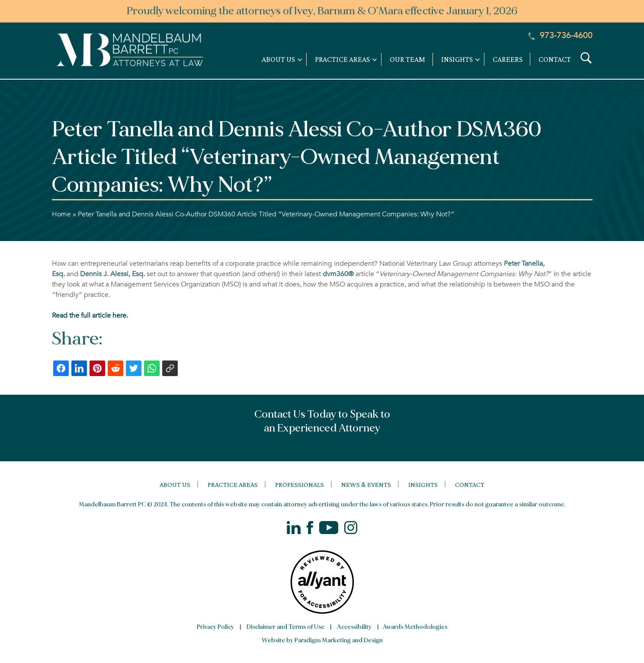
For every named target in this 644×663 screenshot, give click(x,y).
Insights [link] (457, 59)
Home (61, 214)
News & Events (366, 484)
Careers (508, 59)
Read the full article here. (90, 315)
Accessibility (354, 627)
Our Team (407, 59)
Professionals (300, 484)
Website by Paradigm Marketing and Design (322, 640)
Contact (555, 59)
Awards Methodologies (415, 627)
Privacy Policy (215, 627)
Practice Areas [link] (342, 59)
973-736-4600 (561, 35)
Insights (423, 484)
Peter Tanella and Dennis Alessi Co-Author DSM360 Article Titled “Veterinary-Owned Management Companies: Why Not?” (266, 214)
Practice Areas (233, 484)
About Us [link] (278, 59)
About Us (175, 484)
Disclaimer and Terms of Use (285, 627)
